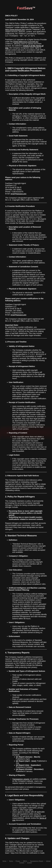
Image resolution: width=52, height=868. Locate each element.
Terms (11, 861)
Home (4, 861)
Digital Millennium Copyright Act (26, 42)
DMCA (25, 861)
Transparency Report (36, 861)
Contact (29, 863)
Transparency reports (21, 779)
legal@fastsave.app (18, 194)
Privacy (18, 861)
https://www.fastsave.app (15, 30)
